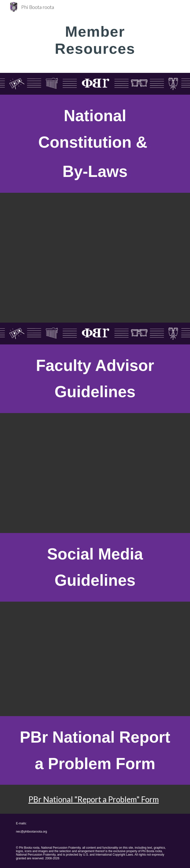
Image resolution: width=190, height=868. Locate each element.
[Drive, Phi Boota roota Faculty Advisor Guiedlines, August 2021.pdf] (95, 473)
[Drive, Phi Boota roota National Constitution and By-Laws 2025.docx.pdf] (95, 258)
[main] (95, 40)
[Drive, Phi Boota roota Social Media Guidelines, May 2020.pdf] (95, 659)
